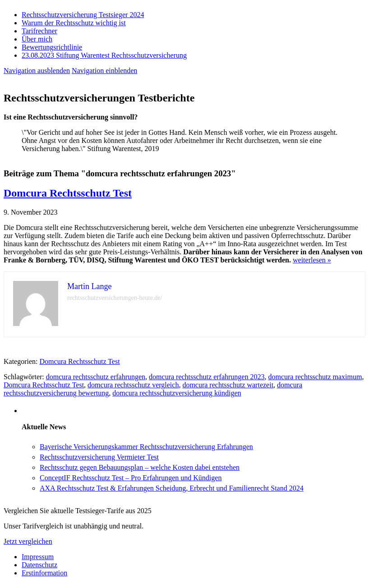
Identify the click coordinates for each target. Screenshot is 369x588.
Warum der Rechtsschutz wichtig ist (74, 23)
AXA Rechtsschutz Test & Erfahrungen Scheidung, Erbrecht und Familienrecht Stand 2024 (172, 488)
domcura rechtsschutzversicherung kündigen (177, 393)
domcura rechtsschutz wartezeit (228, 385)
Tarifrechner (39, 31)
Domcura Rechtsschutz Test (68, 193)
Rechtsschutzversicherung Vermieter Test (99, 457)
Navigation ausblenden (37, 71)
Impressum (38, 557)
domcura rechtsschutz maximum (315, 377)
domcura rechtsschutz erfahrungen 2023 (207, 377)
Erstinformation (44, 573)
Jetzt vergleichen (28, 541)
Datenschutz (39, 565)
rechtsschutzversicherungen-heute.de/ (115, 298)
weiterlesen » (312, 260)
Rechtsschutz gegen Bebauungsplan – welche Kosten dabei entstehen (140, 467)
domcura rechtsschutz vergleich (133, 385)
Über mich (37, 39)
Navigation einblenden (104, 71)
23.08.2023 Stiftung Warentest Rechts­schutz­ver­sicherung (104, 55)
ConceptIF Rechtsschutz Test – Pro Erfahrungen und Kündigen (131, 478)
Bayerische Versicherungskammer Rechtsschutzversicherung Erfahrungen (146, 447)
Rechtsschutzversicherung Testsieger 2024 (83, 15)
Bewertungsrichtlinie (52, 47)
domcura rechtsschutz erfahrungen (96, 377)
